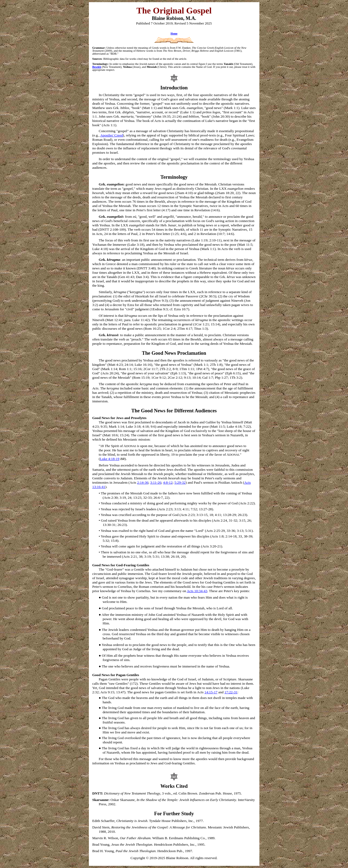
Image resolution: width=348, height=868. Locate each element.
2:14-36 (143, 482)
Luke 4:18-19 (110, 459)
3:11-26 (156, 482)
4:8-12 (168, 482)
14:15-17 (211, 692)
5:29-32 (180, 482)
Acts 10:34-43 (197, 591)
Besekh (97, 67)
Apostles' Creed (112, 135)
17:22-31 (231, 692)
